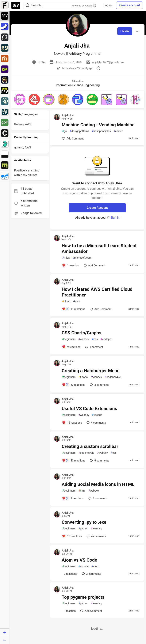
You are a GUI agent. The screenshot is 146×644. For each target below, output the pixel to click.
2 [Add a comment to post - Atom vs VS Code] (91, 574)
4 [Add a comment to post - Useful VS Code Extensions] (96, 423)
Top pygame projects (83, 597)
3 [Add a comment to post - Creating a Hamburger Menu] (99, 385)
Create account (130, 5)
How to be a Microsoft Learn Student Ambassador (99, 249)
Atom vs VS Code (79, 560)
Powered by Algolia (84, 6)
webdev (84, 339)
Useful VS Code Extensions (89, 409)
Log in (108, 5)
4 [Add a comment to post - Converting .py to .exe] (96, 536)
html (82, 491)
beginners (69, 339)
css (95, 339)
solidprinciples (101, 131)
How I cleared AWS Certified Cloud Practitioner (97, 292)
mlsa (66, 258)
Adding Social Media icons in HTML (98, 484)
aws (76, 301)
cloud (66, 301)
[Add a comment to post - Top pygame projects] (69, 611)
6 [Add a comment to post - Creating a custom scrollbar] (99, 461)
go (64, 131)
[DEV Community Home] (16, 5)
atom (95, 566)
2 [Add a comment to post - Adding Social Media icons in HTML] (98, 498)
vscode (97, 415)
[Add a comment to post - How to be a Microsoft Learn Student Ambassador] (71, 265)
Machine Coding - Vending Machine (98, 125)
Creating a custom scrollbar (90, 446)
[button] (20, 99)
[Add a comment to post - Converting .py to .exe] (72, 536)
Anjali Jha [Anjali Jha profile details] (68, 115)
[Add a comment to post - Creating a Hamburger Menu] (74, 385)
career (118, 131)
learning (96, 529)
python (83, 529)
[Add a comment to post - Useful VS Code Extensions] (72, 423)
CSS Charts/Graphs (81, 333)
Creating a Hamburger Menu (91, 371)
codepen (106, 339)
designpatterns (79, 131)
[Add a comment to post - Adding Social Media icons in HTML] (73, 498)
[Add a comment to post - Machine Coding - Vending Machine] (73, 139)
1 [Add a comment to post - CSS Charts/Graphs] (94, 347)
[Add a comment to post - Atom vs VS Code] (69, 574)
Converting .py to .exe (84, 522)
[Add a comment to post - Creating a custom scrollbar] (74, 461)
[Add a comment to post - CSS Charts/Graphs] (71, 347)
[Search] (28, 5)
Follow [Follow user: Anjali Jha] (125, 31)
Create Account (97, 208)
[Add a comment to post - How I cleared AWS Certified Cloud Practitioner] (74, 309)
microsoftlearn (82, 258)
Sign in (115, 218)
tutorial (83, 377)
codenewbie (113, 377)
